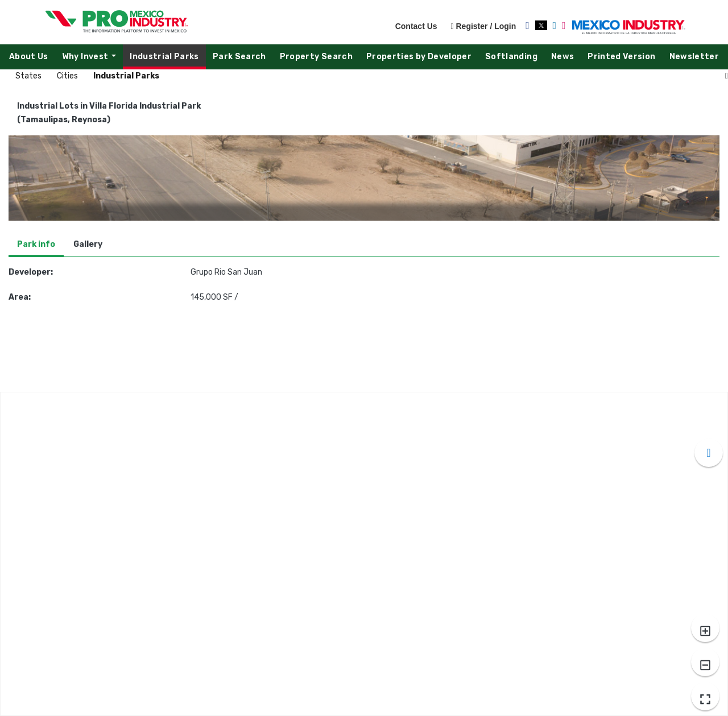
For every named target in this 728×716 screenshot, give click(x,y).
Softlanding (511, 57)
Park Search (239, 57)
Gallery (88, 244)
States (29, 76)
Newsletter (694, 57)
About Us (29, 57)
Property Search (316, 57)
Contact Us (416, 26)
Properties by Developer (419, 57)
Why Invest (92, 59)
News (562, 57)
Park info (36, 244)
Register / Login (483, 26)
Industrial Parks (164, 57)
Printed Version (621, 57)
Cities (68, 76)
